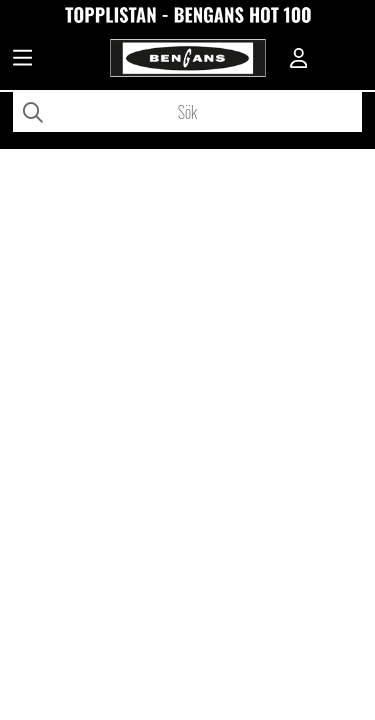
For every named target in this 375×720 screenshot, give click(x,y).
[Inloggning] (299, 60)
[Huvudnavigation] (22, 60)
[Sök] (187, 112)
